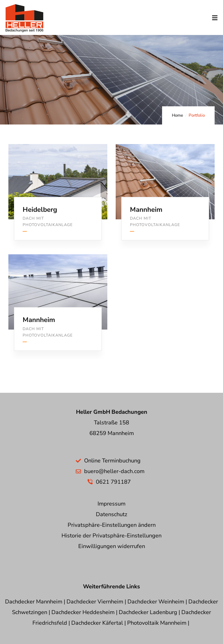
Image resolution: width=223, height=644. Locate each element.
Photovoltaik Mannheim (157, 623)
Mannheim (146, 210)
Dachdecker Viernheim (95, 602)
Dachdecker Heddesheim (83, 612)
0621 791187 (113, 482)
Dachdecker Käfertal (97, 623)
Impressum (111, 504)
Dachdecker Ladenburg (148, 612)
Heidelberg (40, 210)
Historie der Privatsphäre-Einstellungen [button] (111, 536)
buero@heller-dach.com (114, 471)
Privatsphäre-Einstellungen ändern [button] (112, 525)
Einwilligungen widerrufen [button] (112, 546)
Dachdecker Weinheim (156, 602)
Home (177, 115)
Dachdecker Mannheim (34, 602)
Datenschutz (111, 514)
